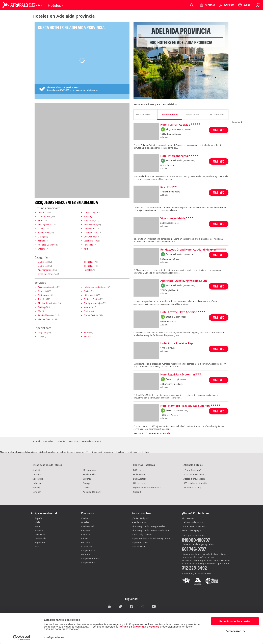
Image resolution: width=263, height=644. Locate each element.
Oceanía (61, 441)
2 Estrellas (89, 266)
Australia (73, 441)
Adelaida (42, 212)
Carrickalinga (90, 212)
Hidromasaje (90, 295)
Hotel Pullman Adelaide (175, 125)
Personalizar (235, 631)
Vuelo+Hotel (87, 526)
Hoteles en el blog (192, 487)
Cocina (87, 291)
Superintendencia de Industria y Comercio (152, 538)
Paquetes (86, 530)
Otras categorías (46, 274)
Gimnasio (42, 291)
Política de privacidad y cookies (139, 627)
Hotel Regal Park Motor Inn (178, 375)
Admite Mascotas (46, 315)
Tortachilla (89, 245)
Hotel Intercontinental (174, 156)
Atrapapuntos (88, 550)
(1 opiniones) (185, 129)
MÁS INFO (219, 130)
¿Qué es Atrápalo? (140, 518)
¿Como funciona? (192, 470)
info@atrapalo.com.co (200, 573)
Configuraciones (54, 637)
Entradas (86, 542)
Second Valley (90, 241)
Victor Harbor (44, 216)
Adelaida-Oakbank (46, 245)
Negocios (42, 332)
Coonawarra (89, 229)
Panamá (39, 530)
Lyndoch (37, 492)
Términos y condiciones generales (148, 526)
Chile (37, 522)
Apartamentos (45, 270)
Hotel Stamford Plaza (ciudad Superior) (185, 406)
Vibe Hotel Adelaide (173, 218)
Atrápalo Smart (89, 563)
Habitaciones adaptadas (95, 287)
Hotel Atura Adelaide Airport (179, 343)
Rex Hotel (166, 187)
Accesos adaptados (47, 287)
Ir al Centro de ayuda (192, 522)
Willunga (87, 479)
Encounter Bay (90, 233)
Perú (37, 526)
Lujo (40, 336)
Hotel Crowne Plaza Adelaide (179, 312)
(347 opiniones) (181, 410)
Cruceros (86, 534)
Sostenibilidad (139, 546)
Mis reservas (188, 518)
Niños (86, 336)
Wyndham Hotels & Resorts (147, 487)
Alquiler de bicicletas (48, 303)
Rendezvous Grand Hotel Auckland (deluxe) (188, 250)
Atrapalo (37, 441)
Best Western (140, 479)
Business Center (91, 299)
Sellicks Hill (38, 479)
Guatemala (41, 538)
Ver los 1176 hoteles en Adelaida (152, 433)
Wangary (88, 216)
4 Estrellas (89, 262)
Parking (41, 307)
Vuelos (85, 518)
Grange (41, 237)
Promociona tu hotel (194, 474)
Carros (84, 538)
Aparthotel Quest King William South (184, 281)
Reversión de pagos (192, 530)
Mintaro (42, 241)
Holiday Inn (139, 474)
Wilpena (42, 249)
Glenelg (42, 229)
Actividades (87, 546)
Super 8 (137, 492)
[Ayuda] (244, 5)
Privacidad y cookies (142, 534)
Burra (41, 220)
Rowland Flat (89, 474)
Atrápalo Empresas (91, 559)
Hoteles (49, 441)
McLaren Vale (90, 470)
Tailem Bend (44, 233)
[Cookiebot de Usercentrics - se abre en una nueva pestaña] (22, 637)
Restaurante (44, 295)
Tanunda (37, 474)
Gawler (86, 487)
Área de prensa (139, 522)
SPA (40, 311)
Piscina (87, 311)
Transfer (42, 299)
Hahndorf (37, 483)
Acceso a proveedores (194, 479)
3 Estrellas (43, 266)
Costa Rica (40, 534)
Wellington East (45, 225)
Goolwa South (90, 225)
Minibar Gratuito (46, 319)
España (39, 518)
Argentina (40, 542)
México (39, 546)
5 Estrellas (43, 262)
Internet (87, 307)
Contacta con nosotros (193, 526)
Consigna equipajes (93, 303)
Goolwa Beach (90, 237)
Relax (86, 332)
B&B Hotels (139, 470)
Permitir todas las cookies (235, 621)
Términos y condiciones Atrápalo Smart (151, 530)
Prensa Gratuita (91, 315)
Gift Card (86, 554)
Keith (86, 249)
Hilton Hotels (140, 483)
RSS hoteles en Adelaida (195, 483)
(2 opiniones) (189, 161)
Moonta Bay (89, 220)
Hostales (88, 270)
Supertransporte (140, 542)
